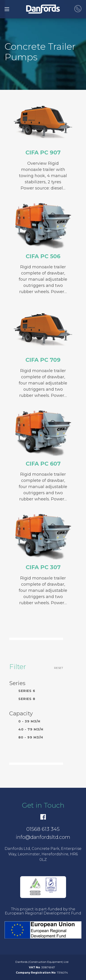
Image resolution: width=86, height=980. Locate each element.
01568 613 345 (43, 829)
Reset (59, 668)
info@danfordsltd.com (43, 837)
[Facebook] (43, 817)
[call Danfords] (78, 9)
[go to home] (43, 9)
